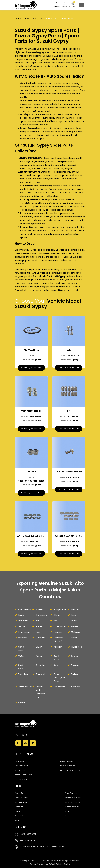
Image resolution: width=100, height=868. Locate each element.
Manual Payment (68, 766)
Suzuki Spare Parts (33, 18)
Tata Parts (19, 761)
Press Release (21, 816)
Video (17, 820)
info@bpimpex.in (28, 840)
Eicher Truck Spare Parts (71, 770)
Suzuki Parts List (72, 807)
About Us (19, 793)
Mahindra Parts (21, 766)
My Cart (73, 5)
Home (18, 18)
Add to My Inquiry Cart (31, 368)
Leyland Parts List (73, 802)
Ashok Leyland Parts (24, 775)
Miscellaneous (67, 761)
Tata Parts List (71, 793)
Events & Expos (21, 798)
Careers (18, 811)
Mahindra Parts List (74, 798)
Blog (67, 811)
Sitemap (69, 816)
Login (64, 5)
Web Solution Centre (61, 864)
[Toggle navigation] (81, 5)
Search (56, 5)
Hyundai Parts (21, 779)
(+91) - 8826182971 (28, 834)
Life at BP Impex (22, 802)
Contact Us (20, 807)
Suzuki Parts (20, 770)
